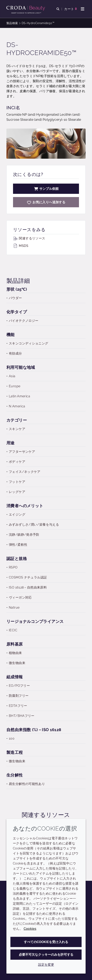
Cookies (30, 929)
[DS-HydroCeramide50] (46, 202)
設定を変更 (46, 965)
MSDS (21, 246)
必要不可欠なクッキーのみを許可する (46, 955)
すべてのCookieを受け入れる (46, 942)
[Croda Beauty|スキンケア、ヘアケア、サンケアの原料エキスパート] (26, 8)
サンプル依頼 (46, 189)
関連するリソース (29, 238)
